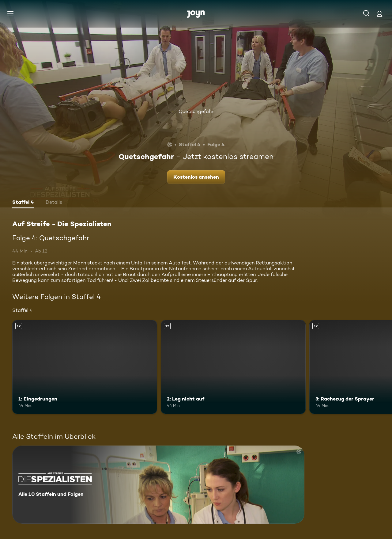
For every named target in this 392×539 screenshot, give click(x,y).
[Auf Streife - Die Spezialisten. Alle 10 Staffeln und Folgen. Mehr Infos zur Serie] (158, 485)
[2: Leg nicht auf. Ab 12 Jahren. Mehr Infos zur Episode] (233, 367)
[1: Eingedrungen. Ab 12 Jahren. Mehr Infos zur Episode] (85, 367)
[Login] (379, 14)
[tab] (23, 203)
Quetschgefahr (196, 111)
